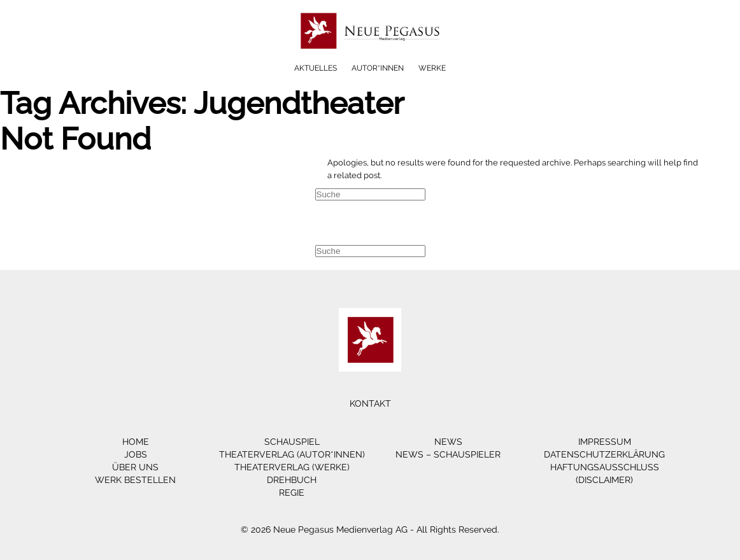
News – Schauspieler (448, 454)
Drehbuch (292, 480)
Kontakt (370, 403)
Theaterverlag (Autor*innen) (292, 454)
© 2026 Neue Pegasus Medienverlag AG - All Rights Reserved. (370, 529)
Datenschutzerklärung (604, 454)
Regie (292, 493)
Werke (432, 68)
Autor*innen (378, 68)
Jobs (136, 454)
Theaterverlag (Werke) (292, 467)
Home (136, 442)
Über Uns (135, 467)
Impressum (605, 442)
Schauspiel (292, 442)
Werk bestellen (135, 480)
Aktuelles (316, 68)
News (448, 442)
